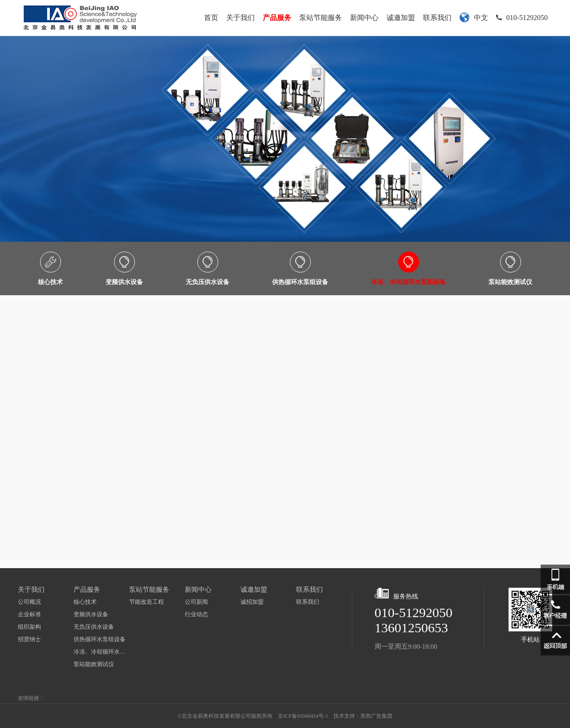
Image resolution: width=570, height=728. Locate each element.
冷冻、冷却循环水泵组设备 (101, 652)
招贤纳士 (29, 639)
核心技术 (85, 602)
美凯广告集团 (376, 716)
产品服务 (277, 18)
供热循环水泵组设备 (100, 639)
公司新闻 (196, 602)
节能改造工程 (147, 602)
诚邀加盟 (401, 18)
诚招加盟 (252, 602)
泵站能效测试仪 (94, 664)
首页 (211, 18)
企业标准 (29, 614)
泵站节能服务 (321, 18)
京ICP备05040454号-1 (303, 716)
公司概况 (29, 602)
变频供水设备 (91, 614)
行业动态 (196, 614)
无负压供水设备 (94, 627)
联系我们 (437, 18)
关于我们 (240, 18)
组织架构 (29, 627)
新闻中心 (364, 18)
